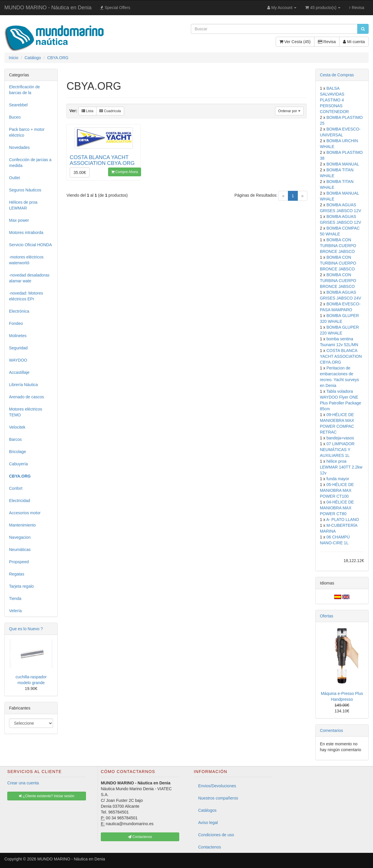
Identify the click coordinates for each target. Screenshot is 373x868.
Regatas (17, 574)
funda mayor (338, 479)
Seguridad (18, 348)
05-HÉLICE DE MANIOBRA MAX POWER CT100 (337, 490)
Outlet (14, 178)
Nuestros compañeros (218, 798)
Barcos (15, 439)
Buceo (15, 117)
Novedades (19, 147)
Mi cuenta (354, 42)
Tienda (15, 598)
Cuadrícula (110, 111)
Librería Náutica (23, 385)
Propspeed (19, 562)
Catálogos (207, 810)
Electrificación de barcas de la (24, 90)
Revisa (357, 8)
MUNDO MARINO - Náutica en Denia (48, 8)
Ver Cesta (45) (295, 42)
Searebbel (18, 105)
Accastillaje (19, 372)
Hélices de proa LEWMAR (23, 205)
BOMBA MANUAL (343, 164)
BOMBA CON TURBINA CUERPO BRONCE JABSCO (338, 246)
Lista (88, 111)
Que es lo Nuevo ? (26, 629)
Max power (19, 220)
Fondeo (16, 323)
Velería (15, 611)
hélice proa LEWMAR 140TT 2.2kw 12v (341, 467)
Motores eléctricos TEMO (26, 412)
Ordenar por (289, 111)
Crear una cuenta (23, 783)
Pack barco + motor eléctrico (27, 132)
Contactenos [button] (140, 837)
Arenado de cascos (27, 397)
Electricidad (20, 501)
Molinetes (18, 336)
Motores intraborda (26, 233)
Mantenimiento (22, 525)
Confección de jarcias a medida (30, 163)
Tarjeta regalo (21, 586)
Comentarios (331, 730)
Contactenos (210, 847)
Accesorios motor (25, 513)
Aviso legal (208, 823)
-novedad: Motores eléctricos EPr (26, 296)
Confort (16, 488)
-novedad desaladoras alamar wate (29, 278)
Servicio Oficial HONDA (30, 245)
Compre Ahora (125, 172)
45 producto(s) (323, 8)
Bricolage (17, 452)
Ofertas (327, 616)
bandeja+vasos (340, 438)
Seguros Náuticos (25, 190)
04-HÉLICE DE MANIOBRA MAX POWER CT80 (337, 508)
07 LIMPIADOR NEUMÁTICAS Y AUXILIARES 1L (337, 450)
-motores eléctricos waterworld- (26, 260)
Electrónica (19, 311)
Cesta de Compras (337, 75)
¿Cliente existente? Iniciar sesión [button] (46, 796)
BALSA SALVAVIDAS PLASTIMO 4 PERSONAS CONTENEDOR (335, 100)
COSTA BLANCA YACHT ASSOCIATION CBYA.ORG (341, 356)
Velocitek (17, 427)
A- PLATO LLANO (342, 520)
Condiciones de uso (216, 835)
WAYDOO (18, 360)
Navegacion (20, 537)
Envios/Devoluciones (217, 786)
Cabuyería (19, 464)
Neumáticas (20, 550)
